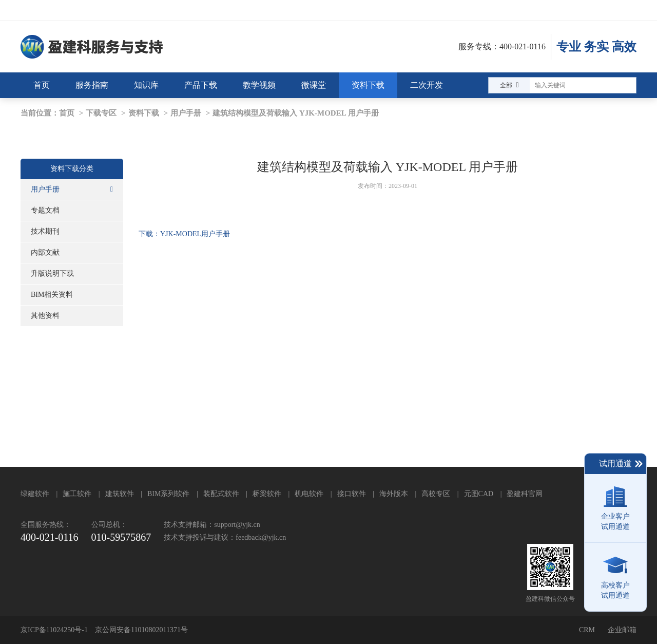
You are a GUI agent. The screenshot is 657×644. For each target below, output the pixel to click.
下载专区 (101, 113)
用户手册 (186, 113)
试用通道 (621, 464)
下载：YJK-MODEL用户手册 (184, 234)
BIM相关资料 (52, 295)
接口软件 (352, 494)
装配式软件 (221, 494)
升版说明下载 (52, 273)
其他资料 (45, 316)
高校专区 (436, 494)
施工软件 (77, 494)
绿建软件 (35, 494)
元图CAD (479, 494)
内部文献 (45, 252)
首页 (67, 113)
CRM (587, 630)
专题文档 (45, 210)
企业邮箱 (622, 630)
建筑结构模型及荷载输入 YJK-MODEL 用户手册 (295, 113)
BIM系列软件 (168, 494)
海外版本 (394, 494)
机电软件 (309, 494)
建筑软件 (120, 494)
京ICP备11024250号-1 (54, 630)
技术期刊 (45, 231)
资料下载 (144, 113)
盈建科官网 (525, 494)
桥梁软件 (267, 494)
